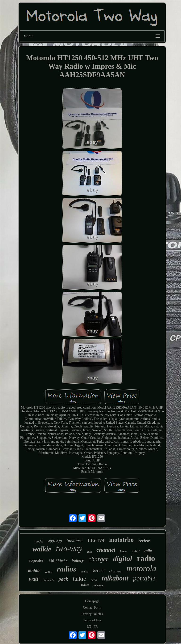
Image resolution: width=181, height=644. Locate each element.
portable (144, 578)
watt (33, 579)
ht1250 (99, 571)
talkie (79, 579)
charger (98, 559)
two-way (69, 549)
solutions (98, 585)
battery (78, 560)
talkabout (115, 578)
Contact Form (92, 608)
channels (48, 580)
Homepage (92, 601)
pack (63, 579)
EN (89, 627)
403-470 (55, 542)
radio (146, 558)
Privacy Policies (92, 614)
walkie (42, 549)
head (94, 580)
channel (106, 550)
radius (49, 572)
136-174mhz (58, 561)
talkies (85, 585)
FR (96, 627)
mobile (34, 571)
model (39, 541)
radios (66, 569)
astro (136, 551)
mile (148, 551)
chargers (115, 571)
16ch (89, 552)
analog (85, 571)
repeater (36, 560)
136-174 (96, 540)
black (123, 551)
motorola (141, 569)
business (74, 541)
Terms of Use (92, 620)
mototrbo (121, 540)
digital (123, 559)
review (144, 541)
